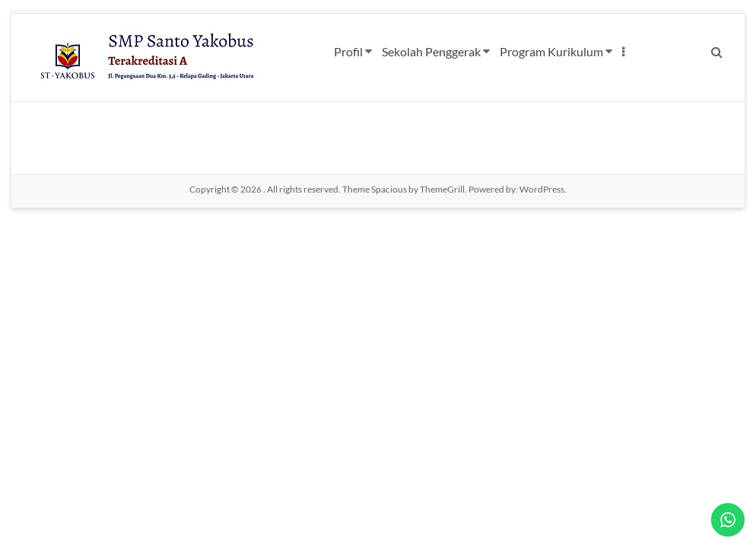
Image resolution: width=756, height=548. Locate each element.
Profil (348, 51)
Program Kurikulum (551, 51)
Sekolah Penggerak (431, 51)
